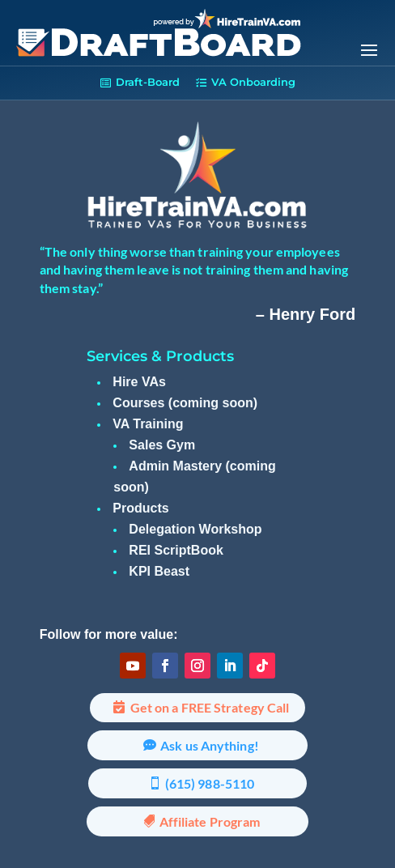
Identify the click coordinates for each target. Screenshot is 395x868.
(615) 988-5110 (210, 783)
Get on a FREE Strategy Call (210, 707)
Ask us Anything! (210, 745)
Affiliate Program (210, 821)
